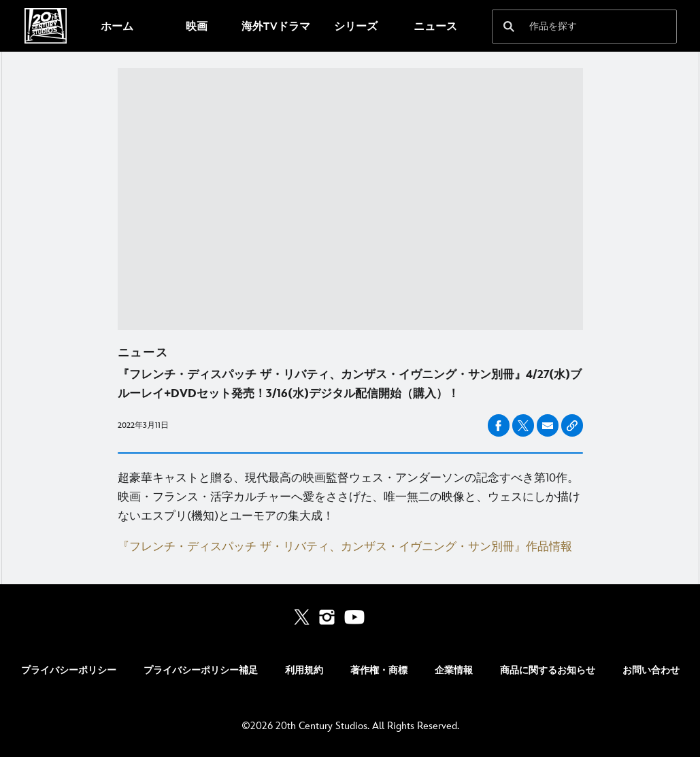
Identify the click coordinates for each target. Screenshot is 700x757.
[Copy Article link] (572, 425)
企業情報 (454, 670)
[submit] (509, 27)
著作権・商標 (379, 670)
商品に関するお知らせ (548, 670)
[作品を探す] (575, 27)
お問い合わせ (651, 670)
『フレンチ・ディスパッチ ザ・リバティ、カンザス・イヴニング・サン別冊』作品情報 (345, 547)
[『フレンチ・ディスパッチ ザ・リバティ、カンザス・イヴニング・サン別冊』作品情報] (350, 547)
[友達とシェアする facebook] (499, 425)
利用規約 (304, 670)
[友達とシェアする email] (548, 426)
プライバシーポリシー (69, 670)
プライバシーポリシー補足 (201, 670)
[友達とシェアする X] (523, 425)
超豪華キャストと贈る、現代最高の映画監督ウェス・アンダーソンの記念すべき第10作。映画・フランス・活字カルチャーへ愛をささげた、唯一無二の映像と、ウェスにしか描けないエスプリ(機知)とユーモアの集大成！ (349, 497)
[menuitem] (117, 26)
